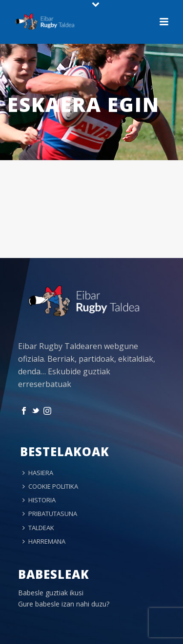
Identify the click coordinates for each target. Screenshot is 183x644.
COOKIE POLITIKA (50, 486)
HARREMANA (44, 541)
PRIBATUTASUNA (50, 514)
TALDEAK (38, 528)
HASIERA (38, 473)
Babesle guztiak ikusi (51, 593)
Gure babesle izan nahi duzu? (64, 604)
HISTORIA (39, 500)
